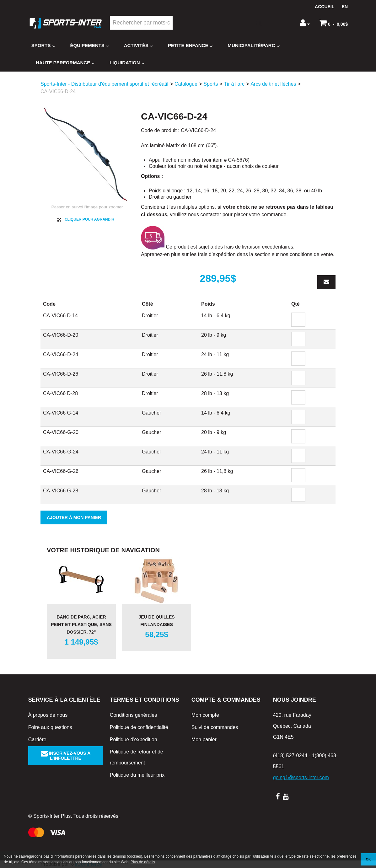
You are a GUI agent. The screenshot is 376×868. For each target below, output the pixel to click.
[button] (333, 23)
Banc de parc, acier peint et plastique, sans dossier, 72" (81, 624)
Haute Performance (65, 63)
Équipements (90, 46)
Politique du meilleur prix (137, 775)
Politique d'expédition (134, 739)
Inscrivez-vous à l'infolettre (66, 756)
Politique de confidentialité (139, 727)
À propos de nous (48, 715)
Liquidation (127, 63)
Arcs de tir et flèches (273, 84)
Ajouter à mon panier (74, 517)
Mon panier (204, 739)
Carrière (37, 739)
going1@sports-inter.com (301, 777)
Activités (138, 46)
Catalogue (186, 84)
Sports (43, 46)
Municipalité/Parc (253, 46)
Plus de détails (143, 862)
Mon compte (205, 715)
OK (368, 859)
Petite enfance (190, 46)
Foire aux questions (50, 727)
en (345, 7)
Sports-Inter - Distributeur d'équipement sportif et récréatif (105, 84)
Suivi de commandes (215, 727)
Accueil (325, 7)
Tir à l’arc (234, 84)
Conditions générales (133, 715)
